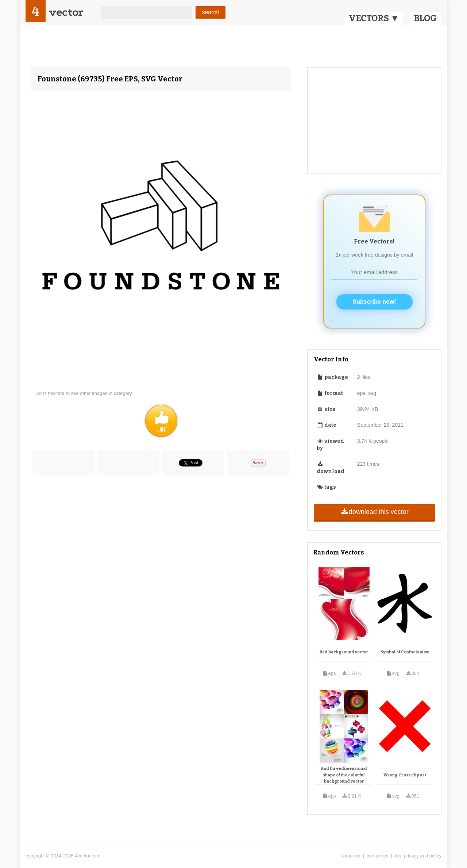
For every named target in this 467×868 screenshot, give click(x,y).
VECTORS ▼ (374, 18)
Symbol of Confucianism (405, 652)
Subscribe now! (375, 302)
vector (66, 12)
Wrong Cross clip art (405, 775)
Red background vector (344, 652)
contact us (377, 856)
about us (351, 856)
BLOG (425, 18)
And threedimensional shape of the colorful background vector (344, 775)
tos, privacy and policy (418, 856)
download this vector (374, 512)
